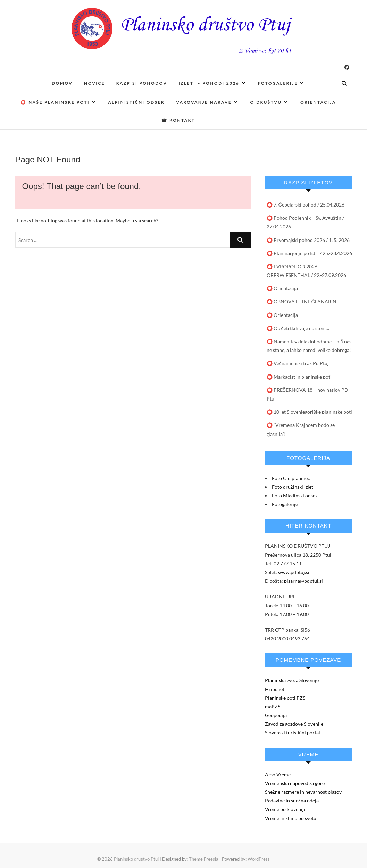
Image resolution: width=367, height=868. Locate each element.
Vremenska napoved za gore (295, 783)
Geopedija (276, 715)
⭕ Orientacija (282, 288)
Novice (94, 83)
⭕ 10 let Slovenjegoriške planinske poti (309, 412)
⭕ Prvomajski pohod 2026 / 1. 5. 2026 (308, 240)
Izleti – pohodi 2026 (209, 83)
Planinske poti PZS (285, 698)
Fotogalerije (278, 83)
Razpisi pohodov (142, 83)
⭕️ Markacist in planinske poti (299, 377)
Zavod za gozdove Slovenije (294, 724)
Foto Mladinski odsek (295, 495)
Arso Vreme (278, 774)
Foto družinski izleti (293, 487)
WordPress (259, 859)
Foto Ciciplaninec (291, 478)
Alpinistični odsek (136, 102)
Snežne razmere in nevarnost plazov (303, 792)
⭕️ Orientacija (282, 315)
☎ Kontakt (178, 120)
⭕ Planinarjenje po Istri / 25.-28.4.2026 (309, 253)
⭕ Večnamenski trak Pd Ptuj (298, 363)
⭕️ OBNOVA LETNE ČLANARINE (303, 301)
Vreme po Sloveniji (285, 809)
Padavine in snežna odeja (292, 800)
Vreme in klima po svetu (291, 818)
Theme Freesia (204, 859)
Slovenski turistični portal (293, 732)
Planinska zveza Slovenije (292, 680)
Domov (62, 83)
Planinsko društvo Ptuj (136, 859)
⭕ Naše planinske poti (55, 102)
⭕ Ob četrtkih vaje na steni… (298, 328)
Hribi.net (275, 689)
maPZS (273, 706)
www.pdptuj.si (294, 572)
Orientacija (318, 102)
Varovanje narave (204, 102)
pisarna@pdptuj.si (303, 581)
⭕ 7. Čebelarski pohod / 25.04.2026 (306, 205)
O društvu (266, 102)
